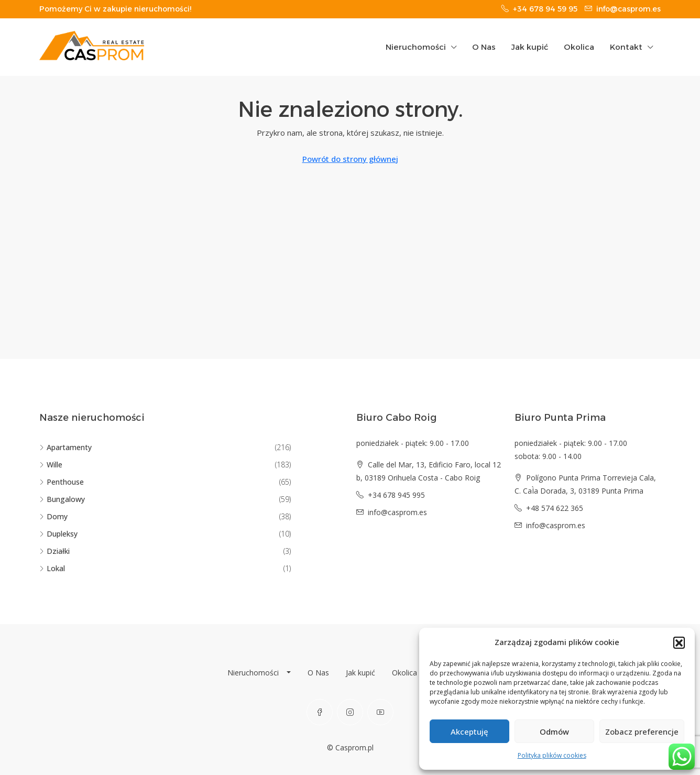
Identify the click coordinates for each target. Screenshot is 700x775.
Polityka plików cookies (552, 755)
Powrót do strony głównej (350, 159)
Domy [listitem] (53, 516)
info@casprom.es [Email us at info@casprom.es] (397, 512)
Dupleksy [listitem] (58, 534)
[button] (679, 642)
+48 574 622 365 (555, 508)
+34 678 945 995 (396, 495)
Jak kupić (530, 47)
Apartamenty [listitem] (65, 447)
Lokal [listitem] (52, 568)
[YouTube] (380, 712)
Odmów (554, 732)
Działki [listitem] (54, 551)
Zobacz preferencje (642, 732)
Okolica (579, 47)
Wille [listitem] (51, 465)
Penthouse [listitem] (62, 482)
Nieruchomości (416, 47)
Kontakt (626, 47)
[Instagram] (350, 712)
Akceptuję (469, 732)
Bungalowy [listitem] (62, 499)
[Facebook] (320, 712)
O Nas (484, 47)
